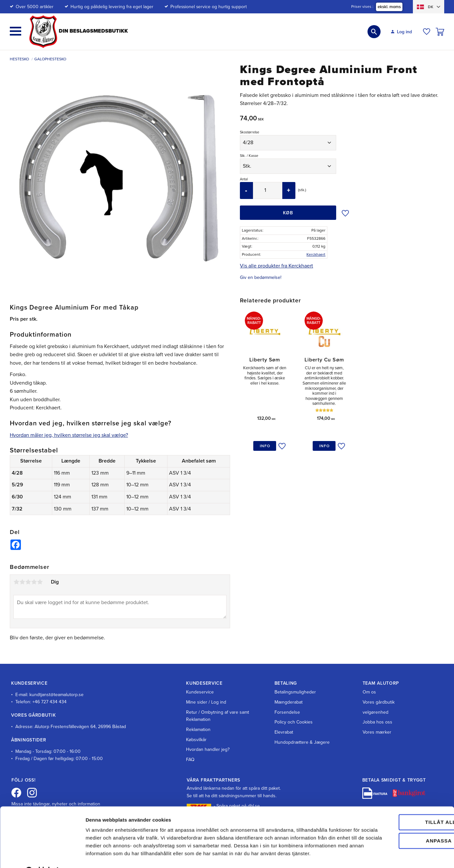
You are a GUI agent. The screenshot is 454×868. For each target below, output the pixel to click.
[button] (16, 31)
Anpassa (400, 816)
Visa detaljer (100, 855)
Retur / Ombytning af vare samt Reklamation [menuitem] (218, 716)
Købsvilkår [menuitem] (196, 740)
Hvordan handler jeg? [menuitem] (208, 749)
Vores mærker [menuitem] (377, 732)
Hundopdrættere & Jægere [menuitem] (302, 742)
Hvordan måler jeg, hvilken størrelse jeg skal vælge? (69, 435)
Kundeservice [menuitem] (200, 692)
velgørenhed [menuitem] (376, 712)
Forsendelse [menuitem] (287, 712)
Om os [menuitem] (369, 692)
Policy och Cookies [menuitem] (294, 722)
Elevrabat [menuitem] (284, 732)
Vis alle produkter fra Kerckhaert (276, 266)
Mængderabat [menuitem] (289, 702)
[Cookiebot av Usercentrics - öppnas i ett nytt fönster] (42, 855)
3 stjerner (28, 582)
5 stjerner (40, 582)
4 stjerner (34, 582)
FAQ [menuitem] (190, 760)
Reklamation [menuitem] (198, 730)
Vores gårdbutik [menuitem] (379, 702)
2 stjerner (22, 582)
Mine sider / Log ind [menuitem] (206, 702)
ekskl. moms (389, 7)
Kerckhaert (316, 254)
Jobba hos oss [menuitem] (377, 722)
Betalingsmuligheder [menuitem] (295, 692)
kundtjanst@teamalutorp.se (56, 695)
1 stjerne (16, 582)
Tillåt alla (399, 798)
